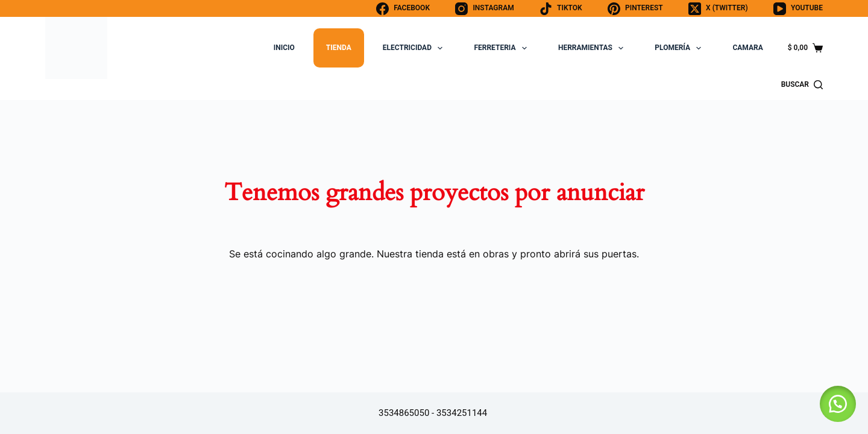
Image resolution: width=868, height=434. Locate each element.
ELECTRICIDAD (415, 48)
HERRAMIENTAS (593, 48)
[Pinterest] (635, 9)
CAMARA (747, 48)
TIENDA (339, 48)
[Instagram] (485, 9)
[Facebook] (403, 9)
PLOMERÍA (680, 48)
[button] (838, 404)
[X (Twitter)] (718, 9)
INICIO (284, 48)
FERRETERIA (503, 48)
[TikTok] (561, 9)
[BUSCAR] (802, 85)
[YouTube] (798, 9)
